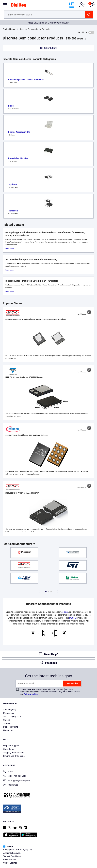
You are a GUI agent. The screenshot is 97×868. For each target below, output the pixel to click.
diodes (65, 612)
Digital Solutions (11, 727)
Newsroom (8, 730)
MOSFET (73, 618)
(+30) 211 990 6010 (15, 776)
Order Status (9, 749)
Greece (8, 846)
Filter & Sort (50, 48)
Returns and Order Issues (14, 756)
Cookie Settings (10, 863)
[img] (19, 6)
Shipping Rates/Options (14, 753)
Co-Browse (11, 785)
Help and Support (11, 746)
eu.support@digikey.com (17, 781)
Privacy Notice (31, 694)
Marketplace (9, 713)
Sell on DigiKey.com (12, 717)
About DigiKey (10, 710)
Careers (7, 720)
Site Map (7, 723)
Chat (8, 772)
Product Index (9, 29)
